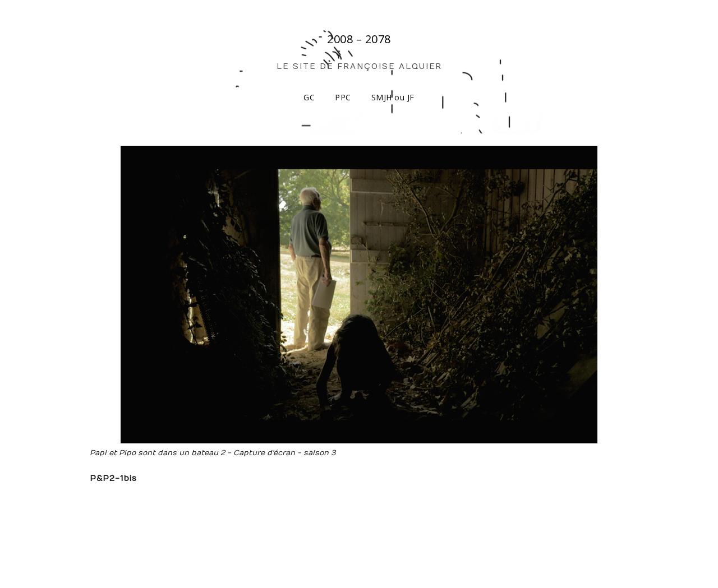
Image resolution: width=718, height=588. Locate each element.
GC (309, 97)
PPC (343, 97)
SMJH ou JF (393, 97)
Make (136, 557)
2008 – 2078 (359, 39)
